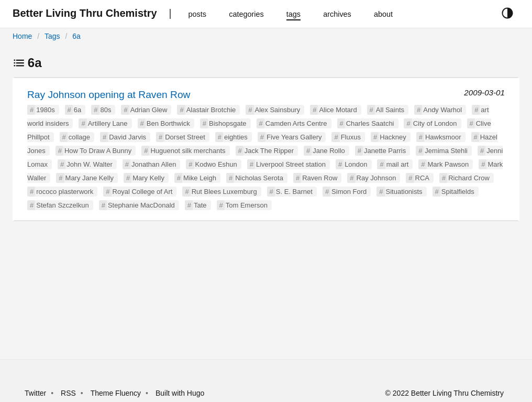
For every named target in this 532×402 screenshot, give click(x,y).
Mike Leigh (200, 178)
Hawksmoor (443, 137)
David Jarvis (128, 137)
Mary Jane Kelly (90, 178)
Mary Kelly (148, 178)
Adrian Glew (149, 110)
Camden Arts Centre (296, 123)
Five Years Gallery (294, 137)
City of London (435, 123)
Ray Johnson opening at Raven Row (109, 95)
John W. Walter (90, 164)
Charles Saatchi (370, 123)
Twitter (35, 393)
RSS (68, 393)
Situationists (404, 192)
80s (106, 110)
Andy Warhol (442, 110)
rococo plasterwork (65, 192)
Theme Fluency (117, 393)
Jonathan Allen (154, 164)
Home (22, 36)
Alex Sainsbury (278, 110)
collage (79, 137)
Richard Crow (469, 178)
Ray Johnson (376, 178)
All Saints (390, 110)
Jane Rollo (329, 151)
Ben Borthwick (168, 123)
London (356, 164)
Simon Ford (349, 192)
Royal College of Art (143, 192)
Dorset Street (185, 137)
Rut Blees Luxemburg (224, 192)
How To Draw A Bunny (98, 151)
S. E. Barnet (294, 192)
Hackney (393, 137)
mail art (398, 164)
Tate (200, 205)
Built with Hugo (180, 393)
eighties (236, 137)
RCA (422, 178)
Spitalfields (458, 192)
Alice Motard (338, 110)
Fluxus (351, 137)
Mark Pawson (448, 164)
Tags (52, 36)
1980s (45, 110)
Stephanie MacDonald (141, 205)
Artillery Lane (108, 123)
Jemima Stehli (446, 151)
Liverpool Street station (291, 164)
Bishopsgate (228, 123)
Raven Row (320, 178)
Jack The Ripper (269, 151)
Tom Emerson (247, 205)
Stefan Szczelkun (62, 205)
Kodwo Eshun (216, 164)
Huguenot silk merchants (188, 151)
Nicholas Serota (259, 178)
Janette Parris (385, 151)
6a (76, 36)
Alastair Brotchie (211, 110)
